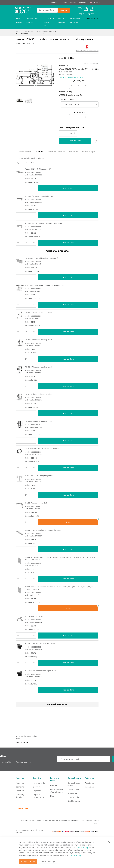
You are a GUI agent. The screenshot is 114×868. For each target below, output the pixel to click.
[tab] (25, 152)
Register (90, 14)
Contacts (54, 2)
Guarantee (72, 793)
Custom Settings (48, 861)
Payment (37, 791)
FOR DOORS (29, 31)
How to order (39, 783)
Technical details (56, 152)
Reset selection (91, 63)
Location (20, 791)
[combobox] (47, 10)
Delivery (37, 787)
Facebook (89, 783)
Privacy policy (74, 797)
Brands (53, 786)
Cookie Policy (82, 847)
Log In (82, 14)
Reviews (74, 152)
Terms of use (73, 789)
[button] (29, 101)
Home (18, 31)
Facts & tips (88, 152)
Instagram (90, 787)
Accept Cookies (28, 861)
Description (25, 152)
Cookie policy (74, 801)
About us (83, 2)
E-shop (39, 152)
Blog (52, 796)
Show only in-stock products (31, 158)
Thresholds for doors (46, 31)
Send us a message (68, 2)
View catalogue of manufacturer (87, 51)
